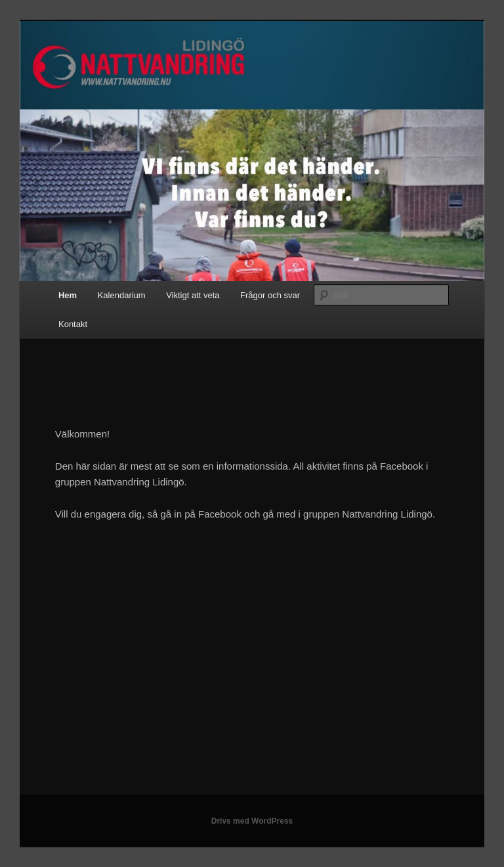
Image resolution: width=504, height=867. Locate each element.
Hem (68, 295)
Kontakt (73, 324)
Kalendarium (122, 295)
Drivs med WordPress (252, 821)
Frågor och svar (270, 295)
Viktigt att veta (193, 295)
